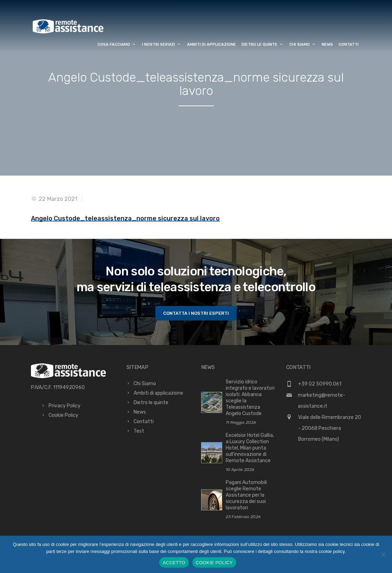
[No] (383, 554)
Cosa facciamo (117, 44)
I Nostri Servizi (162, 44)
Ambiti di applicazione (211, 44)
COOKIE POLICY (214, 563)
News (327, 44)
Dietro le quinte (263, 44)
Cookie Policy (63, 415)
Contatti (349, 44)
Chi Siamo (303, 44)
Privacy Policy (65, 406)
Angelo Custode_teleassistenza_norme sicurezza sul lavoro (125, 218)
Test (139, 431)
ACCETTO (174, 563)
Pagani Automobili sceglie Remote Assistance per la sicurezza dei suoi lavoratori (246, 495)
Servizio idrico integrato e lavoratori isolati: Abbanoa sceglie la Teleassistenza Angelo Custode (250, 398)
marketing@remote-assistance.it (322, 401)
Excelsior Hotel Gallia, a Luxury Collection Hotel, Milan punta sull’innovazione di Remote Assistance (250, 448)
